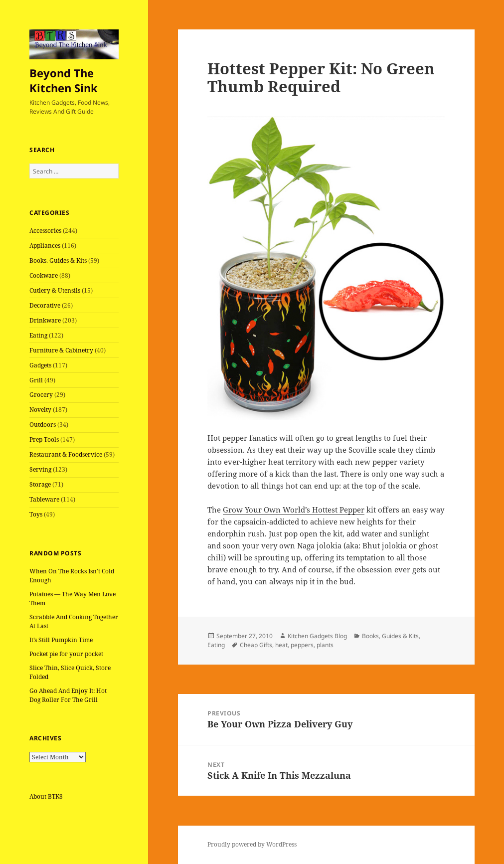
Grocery (41, 395)
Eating (38, 335)
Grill (36, 380)
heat (281, 645)
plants (325, 645)
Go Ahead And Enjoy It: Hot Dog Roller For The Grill (68, 695)
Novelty (40, 410)
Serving (40, 469)
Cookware (44, 275)
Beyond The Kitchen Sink (64, 80)
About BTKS (46, 796)
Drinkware (45, 320)
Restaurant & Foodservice (66, 454)
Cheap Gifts (256, 645)
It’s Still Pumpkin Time (61, 640)
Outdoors (43, 425)
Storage (40, 484)
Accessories (45, 231)
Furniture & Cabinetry (61, 350)
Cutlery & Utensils (55, 290)
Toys (36, 514)
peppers (302, 645)
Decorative (45, 305)
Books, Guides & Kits (58, 260)
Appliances (45, 246)
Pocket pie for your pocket (66, 654)
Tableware (44, 499)
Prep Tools (44, 439)
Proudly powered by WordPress (252, 844)
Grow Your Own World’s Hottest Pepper (294, 510)
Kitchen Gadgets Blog (317, 636)
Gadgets (40, 365)
